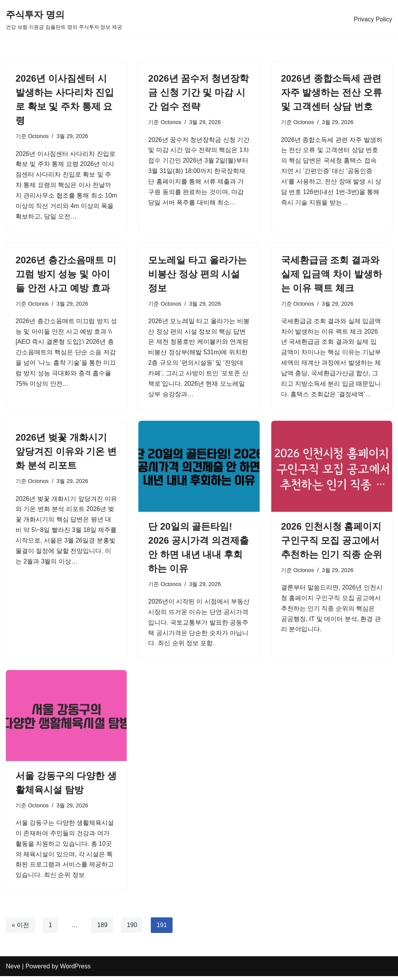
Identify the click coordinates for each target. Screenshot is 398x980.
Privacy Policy (373, 19)
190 (132, 929)
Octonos (38, 136)
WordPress (75, 970)
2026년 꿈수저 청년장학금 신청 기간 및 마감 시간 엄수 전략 (198, 92)
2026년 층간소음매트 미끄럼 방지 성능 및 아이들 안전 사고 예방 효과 (66, 275)
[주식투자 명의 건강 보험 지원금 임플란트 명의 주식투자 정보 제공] (64, 19)
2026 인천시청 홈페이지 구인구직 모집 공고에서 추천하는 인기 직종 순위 (332, 543)
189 (102, 929)
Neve (13, 970)
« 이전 (20, 929)
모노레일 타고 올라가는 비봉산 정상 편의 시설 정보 (197, 275)
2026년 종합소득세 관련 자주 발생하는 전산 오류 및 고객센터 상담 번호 (332, 92)
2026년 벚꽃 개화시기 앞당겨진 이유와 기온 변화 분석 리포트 (66, 454)
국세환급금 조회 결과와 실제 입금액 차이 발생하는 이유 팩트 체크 (332, 275)
